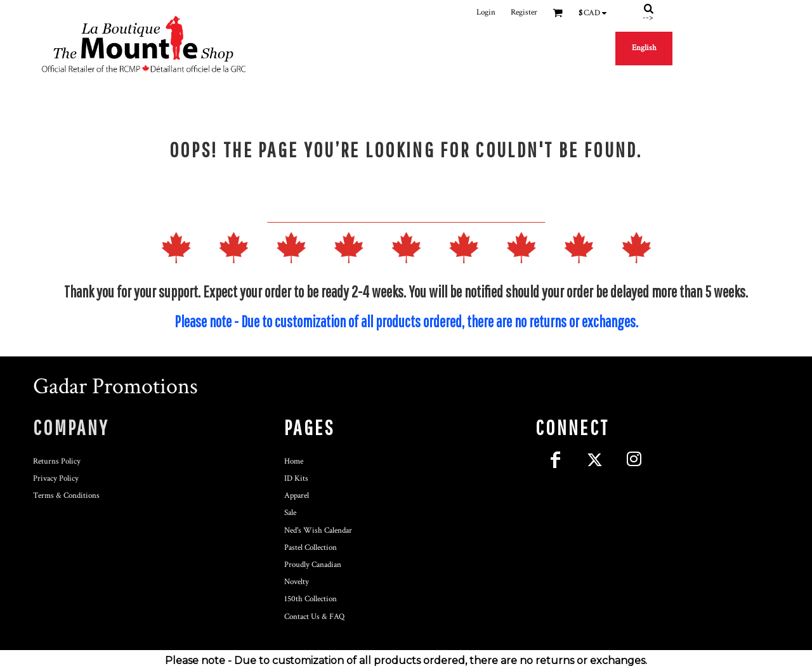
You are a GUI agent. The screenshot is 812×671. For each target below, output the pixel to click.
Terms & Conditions (66, 496)
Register (524, 12)
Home (294, 461)
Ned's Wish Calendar (318, 531)
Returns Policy (57, 461)
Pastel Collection (311, 548)
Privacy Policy (56, 479)
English (644, 48)
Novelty (297, 582)
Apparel (297, 496)
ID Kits (296, 479)
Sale (290, 513)
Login (486, 12)
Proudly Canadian (313, 565)
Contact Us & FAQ (314, 617)
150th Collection (311, 599)
